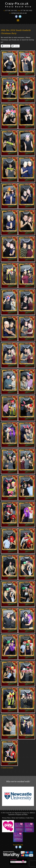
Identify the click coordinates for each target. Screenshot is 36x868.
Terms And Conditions (18, 818)
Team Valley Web (18, 845)
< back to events (7, 768)
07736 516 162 (11, 10)
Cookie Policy (30, 818)
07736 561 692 (26, 10)
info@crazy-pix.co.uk (19, 13)
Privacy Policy (6, 818)
